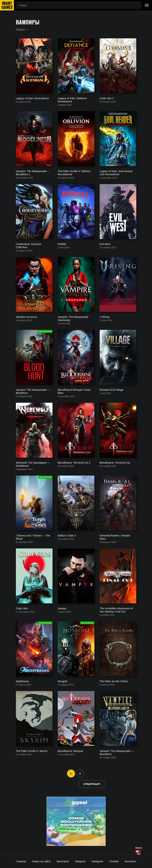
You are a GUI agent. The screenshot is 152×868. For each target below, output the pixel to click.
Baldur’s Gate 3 (67, 535)
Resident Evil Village (112, 390)
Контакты (130, 861)
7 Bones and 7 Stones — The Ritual (33, 537)
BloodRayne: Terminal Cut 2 (74, 463)
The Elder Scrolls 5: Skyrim (32, 751)
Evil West (105, 244)
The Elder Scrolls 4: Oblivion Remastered (74, 173)
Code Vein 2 (107, 98)
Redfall (62, 244)
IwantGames (7, 5)
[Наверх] (139, 853)
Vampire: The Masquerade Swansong (73, 318)
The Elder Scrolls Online (114, 681)
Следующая (92, 784)
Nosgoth (63, 681)
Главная (21, 861)
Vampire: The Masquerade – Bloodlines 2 (32, 173)
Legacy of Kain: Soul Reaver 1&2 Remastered (116, 173)
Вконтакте (63, 861)
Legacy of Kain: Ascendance (32, 98)
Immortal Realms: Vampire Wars (115, 537)
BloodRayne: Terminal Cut (115, 463)
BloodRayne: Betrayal (70, 751)
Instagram (97, 861)
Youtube (114, 861)
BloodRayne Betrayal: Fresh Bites (74, 391)
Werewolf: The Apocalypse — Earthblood (33, 464)
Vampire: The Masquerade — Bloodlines (117, 753)
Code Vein (22, 608)
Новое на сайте (41, 861)
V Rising (105, 317)
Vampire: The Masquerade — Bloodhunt (33, 391)
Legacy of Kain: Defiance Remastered (72, 100)
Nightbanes (23, 681)
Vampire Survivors (26, 317)
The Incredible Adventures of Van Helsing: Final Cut (116, 610)
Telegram (80, 861)
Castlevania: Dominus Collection (29, 246)
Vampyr (62, 608)
